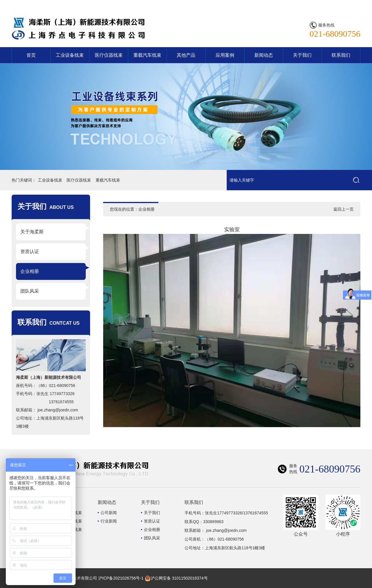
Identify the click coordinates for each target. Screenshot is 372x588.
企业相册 (30, 271)
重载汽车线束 (147, 55)
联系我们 (349, 4)
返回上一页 (344, 209)
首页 (31, 55)
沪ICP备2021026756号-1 (121, 578)
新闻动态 (264, 55)
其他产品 (186, 55)
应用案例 (225, 55)
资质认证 (30, 252)
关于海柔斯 (32, 232)
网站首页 (326, 4)
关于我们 (302, 55)
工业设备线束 (70, 55)
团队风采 (30, 291)
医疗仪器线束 (109, 55)
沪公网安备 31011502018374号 (176, 578)
